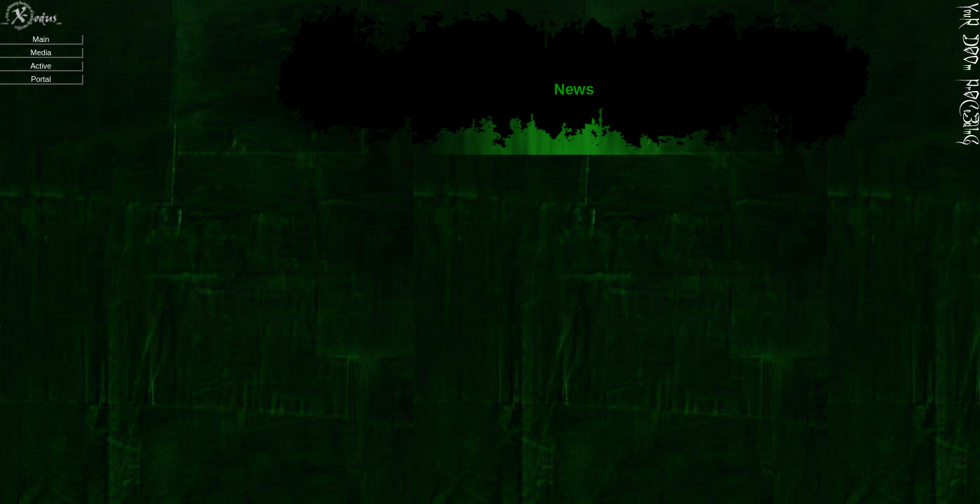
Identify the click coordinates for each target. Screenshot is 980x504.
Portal (41, 79)
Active (41, 66)
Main (41, 39)
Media (41, 52)
